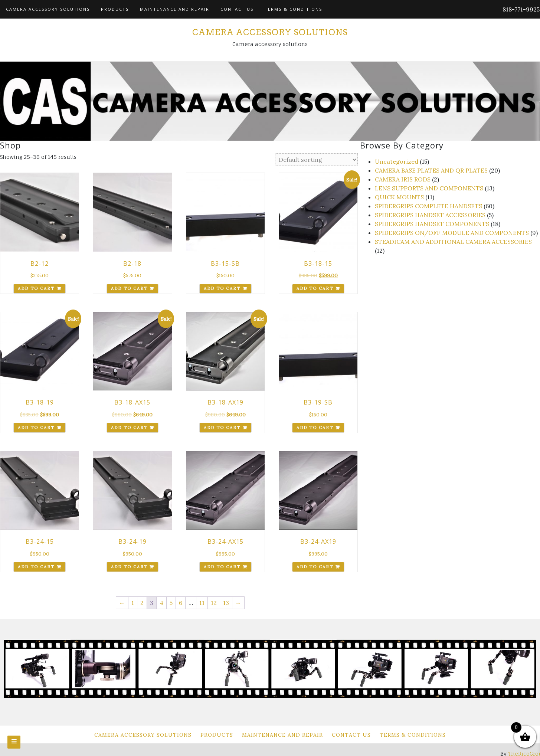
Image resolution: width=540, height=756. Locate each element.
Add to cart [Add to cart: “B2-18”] (129, 288)
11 (202, 603)
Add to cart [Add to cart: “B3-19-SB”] (315, 428)
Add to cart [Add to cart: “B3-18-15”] (315, 288)
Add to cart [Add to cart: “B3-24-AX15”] (222, 567)
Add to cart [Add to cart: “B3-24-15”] (36, 567)
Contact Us (237, 9)
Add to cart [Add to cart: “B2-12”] (36, 288)
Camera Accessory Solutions (48, 9)
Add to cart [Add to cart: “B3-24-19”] (129, 567)
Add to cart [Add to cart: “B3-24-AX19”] (315, 567)
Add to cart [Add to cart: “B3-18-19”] (36, 428)
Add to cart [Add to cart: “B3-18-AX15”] (129, 428)
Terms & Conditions (293, 9)
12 (214, 603)
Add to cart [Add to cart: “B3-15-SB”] (222, 288)
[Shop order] (316, 160)
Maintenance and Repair (175, 9)
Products (115, 9)
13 (226, 603)
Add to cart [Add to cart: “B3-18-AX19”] (222, 428)
